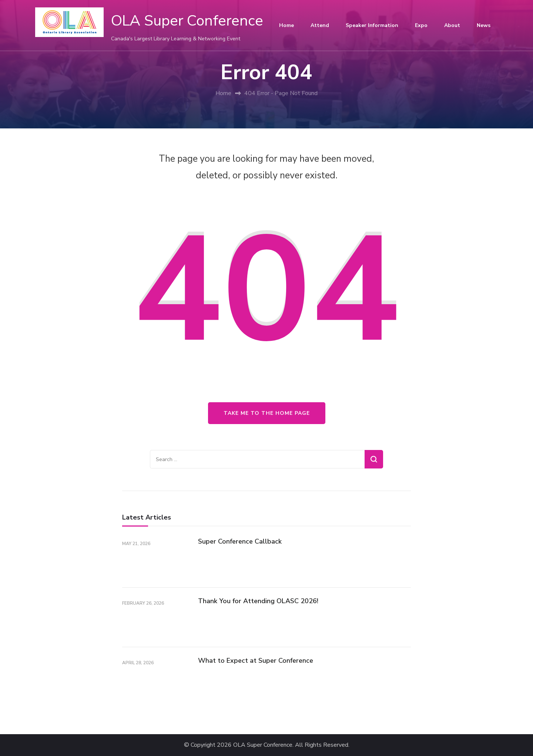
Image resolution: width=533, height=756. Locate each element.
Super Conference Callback (240, 541)
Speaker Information (372, 25)
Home (286, 25)
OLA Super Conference (187, 21)
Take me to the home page (267, 413)
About (452, 25)
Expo (421, 25)
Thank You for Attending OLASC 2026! (258, 601)
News (484, 25)
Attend (320, 25)
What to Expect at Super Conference (256, 661)
